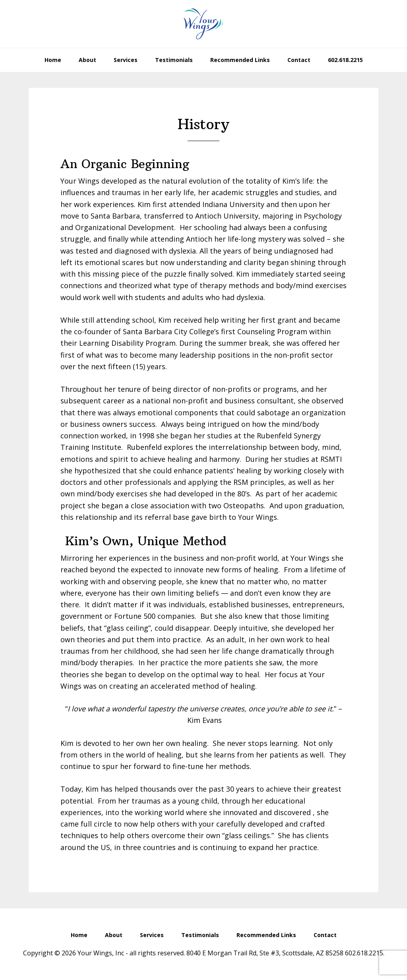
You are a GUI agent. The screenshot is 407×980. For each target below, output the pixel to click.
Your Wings (203, 24)
